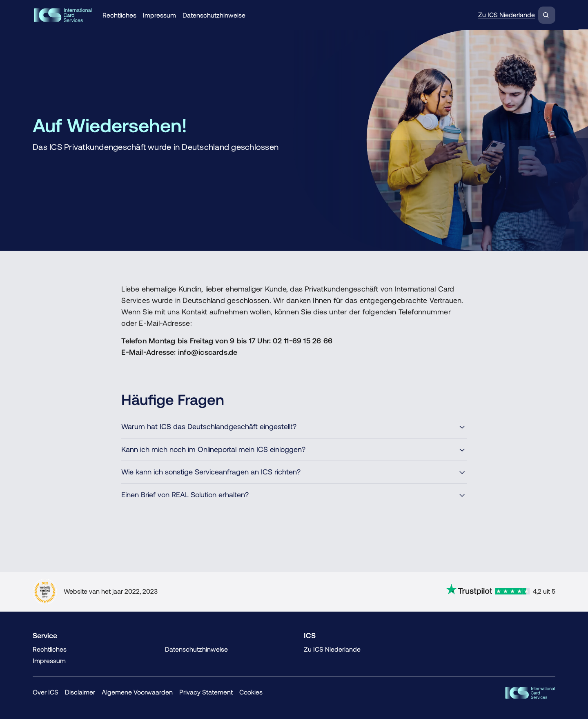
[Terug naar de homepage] (63, 15)
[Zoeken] (547, 15)
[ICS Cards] (530, 693)
